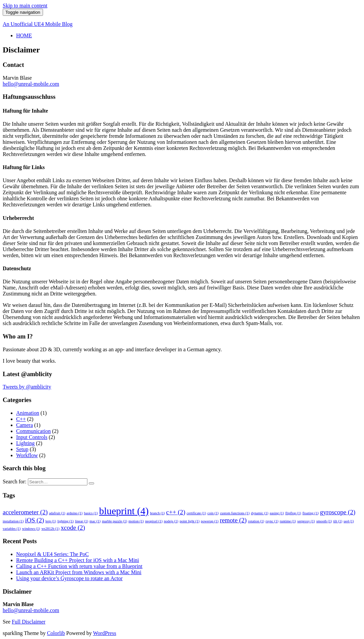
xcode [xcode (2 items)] (73, 528)
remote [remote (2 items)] (233, 520)
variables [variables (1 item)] (12, 529)
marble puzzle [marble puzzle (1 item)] (114, 521)
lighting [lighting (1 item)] (66, 521)
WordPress (105, 633)
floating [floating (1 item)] (311, 513)
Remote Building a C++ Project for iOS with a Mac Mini (78, 560)
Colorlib (56, 633)
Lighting (25, 443)
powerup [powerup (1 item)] (210, 521)
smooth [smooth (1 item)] (324, 521)
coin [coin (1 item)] (213, 513)
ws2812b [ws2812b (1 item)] (50, 529)
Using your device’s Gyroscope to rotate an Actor (69, 578)
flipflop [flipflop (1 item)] (293, 513)
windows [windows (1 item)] (31, 529)
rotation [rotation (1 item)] (256, 521)
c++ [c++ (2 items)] (176, 512)
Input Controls (32, 437)
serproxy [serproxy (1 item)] (306, 521)
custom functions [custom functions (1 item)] (235, 513)
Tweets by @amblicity (27, 387)
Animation (28, 413)
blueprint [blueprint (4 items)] (124, 511)
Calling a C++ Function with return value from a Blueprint (79, 566)
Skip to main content (25, 6)
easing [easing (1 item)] (277, 513)
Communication (33, 431)
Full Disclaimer (29, 622)
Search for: (15, 482)
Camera (25, 425)
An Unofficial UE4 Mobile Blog (38, 24)
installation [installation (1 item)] (13, 521)
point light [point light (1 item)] (189, 521)
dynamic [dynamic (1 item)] (260, 513)
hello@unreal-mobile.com (31, 84)
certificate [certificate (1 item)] (196, 513)
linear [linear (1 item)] (82, 521)
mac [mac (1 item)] (95, 521)
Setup (22, 449)
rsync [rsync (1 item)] (272, 521)
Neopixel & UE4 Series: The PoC (52, 554)
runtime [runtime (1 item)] (288, 521)
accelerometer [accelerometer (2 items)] (25, 512)
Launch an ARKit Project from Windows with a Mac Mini (79, 572)
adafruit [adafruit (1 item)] (57, 513)
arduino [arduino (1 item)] (75, 513)
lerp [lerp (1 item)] (51, 521)
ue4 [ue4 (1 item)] (349, 521)
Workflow (27, 455)
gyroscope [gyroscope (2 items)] (338, 512)
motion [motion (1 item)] (136, 521)
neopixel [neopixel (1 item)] (154, 521)
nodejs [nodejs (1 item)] (171, 521)
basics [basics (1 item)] (91, 513)
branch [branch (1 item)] (157, 513)
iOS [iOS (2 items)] (34, 520)
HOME (24, 35)
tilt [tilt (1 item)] (338, 521)
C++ (21, 419)
